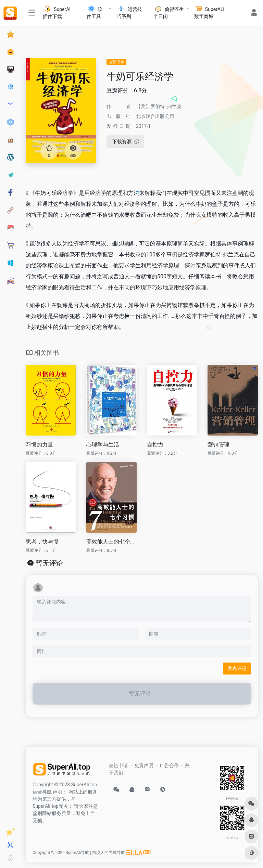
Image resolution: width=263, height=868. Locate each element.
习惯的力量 (39, 445)
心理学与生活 (103, 445)
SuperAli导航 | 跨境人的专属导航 (95, 853)
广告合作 (169, 765)
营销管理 (218, 445)
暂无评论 (49, 563)
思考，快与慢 (42, 542)
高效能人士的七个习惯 (111, 542)
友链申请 (118, 765)
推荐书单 (116, 62)
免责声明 (144, 765)
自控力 (155, 445)
